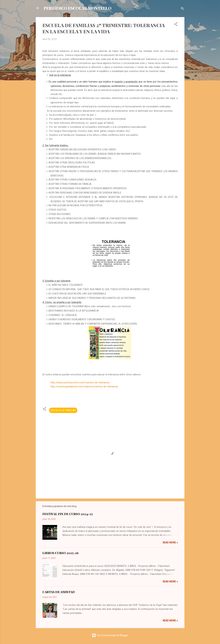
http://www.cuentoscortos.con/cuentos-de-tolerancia (80, 383)
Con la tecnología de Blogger (110, 635)
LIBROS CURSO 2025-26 (60, 553)
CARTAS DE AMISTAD (59, 592)
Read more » (170, 543)
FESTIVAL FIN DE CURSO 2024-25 (68, 514)
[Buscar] (182, 9)
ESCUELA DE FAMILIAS (63, 410)
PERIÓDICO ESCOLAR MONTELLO (78, 8)
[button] (176, 25)
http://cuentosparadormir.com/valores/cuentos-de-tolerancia (84, 387)
